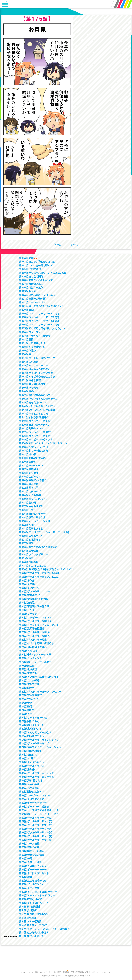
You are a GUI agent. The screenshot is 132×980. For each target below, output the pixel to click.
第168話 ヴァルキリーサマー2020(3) (39, 317)
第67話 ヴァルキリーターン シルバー (40, 692)
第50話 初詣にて (28, 755)
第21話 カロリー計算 (30, 862)
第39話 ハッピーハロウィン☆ (35, 795)
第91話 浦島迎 (27, 603)
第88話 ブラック (28, 614)
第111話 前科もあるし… (32, 529)
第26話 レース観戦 (29, 844)
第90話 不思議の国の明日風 (34, 606)
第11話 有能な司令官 (30, 899)
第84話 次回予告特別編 (32, 629)
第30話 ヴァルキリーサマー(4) (36, 829)
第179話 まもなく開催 (31, 277)
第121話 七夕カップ (30, 491)
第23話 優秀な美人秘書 (32, 855)
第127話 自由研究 (29, 469)
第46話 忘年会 (27, 770)
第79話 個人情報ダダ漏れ (33, 647)
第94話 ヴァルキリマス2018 (34, 591)
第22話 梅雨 (26, 858)
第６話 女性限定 (28, 918)
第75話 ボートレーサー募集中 (35, 662)
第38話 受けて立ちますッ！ (34, 799)
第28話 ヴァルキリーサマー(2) (36, 836)
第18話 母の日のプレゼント (34, 873)
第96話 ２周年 (27, 584)
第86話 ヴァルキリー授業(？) (35, 621)
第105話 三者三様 (29, 551)
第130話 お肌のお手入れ (32, 458)
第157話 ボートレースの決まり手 (37, 358)
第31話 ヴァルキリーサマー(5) (36, 825)
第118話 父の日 (27, 503)
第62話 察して (27, 710)
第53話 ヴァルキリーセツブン (35, 743)
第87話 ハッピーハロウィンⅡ (35, 618)
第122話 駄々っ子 (29, 488)
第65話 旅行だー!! (29, 699)
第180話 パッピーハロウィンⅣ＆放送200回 (43, 273)
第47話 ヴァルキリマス (32, 766)
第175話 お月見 (27, 291)
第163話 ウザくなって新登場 (35, 336)
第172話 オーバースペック (34, 302)
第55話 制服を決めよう (32, 736)
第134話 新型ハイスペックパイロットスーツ (43, 443)
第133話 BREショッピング (34, 447)
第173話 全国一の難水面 (32, 299)
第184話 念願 (26, 258)
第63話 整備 (26, 706)
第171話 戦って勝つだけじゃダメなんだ (41, 306)
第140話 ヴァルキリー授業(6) (35, 421)
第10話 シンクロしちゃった (34, 903)
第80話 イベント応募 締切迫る (36, 643)
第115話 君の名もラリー (32, 514)
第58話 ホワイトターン (32, 725)
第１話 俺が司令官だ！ (31, 936)
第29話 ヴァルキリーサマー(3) (36, 832)
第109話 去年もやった (31, 536)
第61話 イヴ (26, 714)
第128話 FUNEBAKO (31, 466)
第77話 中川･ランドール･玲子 (35, 655)
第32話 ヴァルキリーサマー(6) (36, 821)
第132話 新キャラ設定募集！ (35, 451)
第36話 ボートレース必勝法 (34, 807)
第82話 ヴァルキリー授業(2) (34, 636)
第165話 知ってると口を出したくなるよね (42, 328)
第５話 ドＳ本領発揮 (30, 922)
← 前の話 (56, 245)
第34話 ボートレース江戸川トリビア (39, 814)
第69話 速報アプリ (29, 684)
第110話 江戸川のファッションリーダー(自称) (44, 532)
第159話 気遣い (27, 351)
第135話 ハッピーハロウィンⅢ (36, 439)
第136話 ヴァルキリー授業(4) (35, 436)
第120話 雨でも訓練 (30, 495)
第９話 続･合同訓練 (30, 907)
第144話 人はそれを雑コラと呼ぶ (37, 406)
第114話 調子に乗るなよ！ (34, 517)
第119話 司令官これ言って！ (35, 499)
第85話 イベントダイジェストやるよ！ (40, 625)
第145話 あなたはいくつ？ (34, 402)
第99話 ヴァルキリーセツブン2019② (39, 573)
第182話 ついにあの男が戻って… (37, 265)
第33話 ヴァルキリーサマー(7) (36, 818)
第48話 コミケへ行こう (32, 762)
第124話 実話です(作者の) (33, 480)
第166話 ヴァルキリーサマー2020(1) (39, 325)
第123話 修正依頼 (29, 484)
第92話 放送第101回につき (34, 599)
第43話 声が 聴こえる (31, 781)
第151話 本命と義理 (30, 380)
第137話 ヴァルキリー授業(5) (35, 432)
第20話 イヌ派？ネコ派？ (33, 866)
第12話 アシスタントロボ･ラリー (37, 895)
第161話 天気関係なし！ (32, 343)
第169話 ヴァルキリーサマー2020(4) (39, 314)
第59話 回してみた (29, 721)
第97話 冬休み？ (28, 580)
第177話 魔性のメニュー (32, 284)
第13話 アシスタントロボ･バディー (38, 892)
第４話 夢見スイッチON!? (33, 925)
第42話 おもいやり (29, 784)
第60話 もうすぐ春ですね (33, 718)
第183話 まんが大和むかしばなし (37, 262)
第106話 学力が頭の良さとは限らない (40, 547)
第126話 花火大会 (29, 473)
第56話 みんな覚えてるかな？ (35, 732)
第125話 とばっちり (30, 477)
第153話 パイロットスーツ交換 (36, 373)
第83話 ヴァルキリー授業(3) (34, 632)
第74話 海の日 (27, 666)
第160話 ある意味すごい (32, 347)
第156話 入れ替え (29, 362)
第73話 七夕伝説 (28, 669)
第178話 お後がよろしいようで (36, 280)
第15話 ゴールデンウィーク (34, 884)
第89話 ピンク (27, 610)
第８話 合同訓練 (28, 910)
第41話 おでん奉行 (29, 788)
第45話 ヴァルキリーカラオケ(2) (37, 773)
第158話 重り (26, 354)
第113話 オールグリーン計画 (35, 521)
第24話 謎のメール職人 (32, 851)
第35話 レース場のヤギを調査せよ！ (39, 810)
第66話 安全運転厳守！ (32, 695)
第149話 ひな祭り (29, 388)
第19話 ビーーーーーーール (34, 870)
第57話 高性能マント (30, 729)
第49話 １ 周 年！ (29, 758)
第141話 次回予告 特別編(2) (34, 417)
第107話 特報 (26, 543)
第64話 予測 (26, 703)
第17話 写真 (26, 877)
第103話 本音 (26, 558)
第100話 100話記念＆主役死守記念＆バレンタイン (46, 569)
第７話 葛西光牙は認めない (34, 914)
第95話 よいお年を (29, 588)
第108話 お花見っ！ (30, 540)
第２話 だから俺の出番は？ (34, 932)
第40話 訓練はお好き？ (32, 792)
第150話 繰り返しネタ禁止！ (35, 384)
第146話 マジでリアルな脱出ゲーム (38, 399)
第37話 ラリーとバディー (33, 803)
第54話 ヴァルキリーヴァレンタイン (39, 740)
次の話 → (76, 245)
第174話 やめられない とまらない (37, 295)
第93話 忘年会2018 (30, 595)
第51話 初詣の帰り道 (30, 751)
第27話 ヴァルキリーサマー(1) (36, 840)
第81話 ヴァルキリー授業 (33, 640)
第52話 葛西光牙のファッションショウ (40, 747)
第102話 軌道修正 (29, 562)
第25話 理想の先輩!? (30, 847)
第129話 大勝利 (27, 462)
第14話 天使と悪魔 (29, 888)
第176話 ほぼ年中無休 (31, 287)
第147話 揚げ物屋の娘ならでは (36, 395)
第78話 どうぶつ (28, 651)
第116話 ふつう (27, 510)
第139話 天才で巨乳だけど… (35, 425)
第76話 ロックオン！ (30, 658)
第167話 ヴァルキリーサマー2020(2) (39, 321)
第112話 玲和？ (27, 525)
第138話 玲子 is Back (31, 429)
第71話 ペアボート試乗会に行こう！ (39, 677)
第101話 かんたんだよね (32, 566)
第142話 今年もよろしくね (34, 414)
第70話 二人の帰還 (29, 680)
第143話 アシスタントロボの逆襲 (37, 410)
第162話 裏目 (26, 339)
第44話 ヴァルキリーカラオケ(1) (37, 777)
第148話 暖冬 (26, 391)
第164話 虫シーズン (30, 332)
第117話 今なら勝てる (31, 506)
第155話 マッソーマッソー (34, 365)
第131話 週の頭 (27, 454)
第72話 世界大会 (28, 673)
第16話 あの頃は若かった (33, 881)
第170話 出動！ (27, 310)
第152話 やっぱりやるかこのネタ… (38, 377)
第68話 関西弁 (27, 688)
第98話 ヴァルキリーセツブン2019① (39, 577)
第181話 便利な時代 (30, 269)
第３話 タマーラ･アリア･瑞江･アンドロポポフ (44, 929)
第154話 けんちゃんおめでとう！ (37, 369)
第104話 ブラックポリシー (34, 554)
